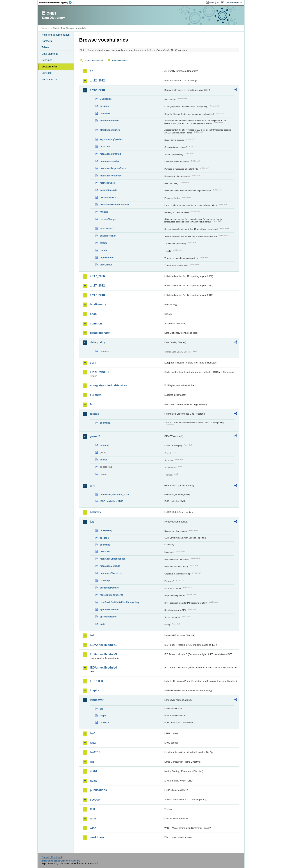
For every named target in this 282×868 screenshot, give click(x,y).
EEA (56, 3)
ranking (104, 212)
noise (94, 781)
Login (212, 2)
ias (92, 522)
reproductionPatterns (112, 595)
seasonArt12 (107, 229)
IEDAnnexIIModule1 (103, 645)
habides (95, 512)
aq (92, 71)
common (96, 323)
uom (93, 818)
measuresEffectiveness (113, 559)
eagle (103, 716)
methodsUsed (107, 183)
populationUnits (109, 190)
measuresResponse (111, 176)
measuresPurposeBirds (113, 168)
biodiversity (98, 304)
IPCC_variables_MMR (112, 501)
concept (104, 445)
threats (104, 243)
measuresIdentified (110, 154)
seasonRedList (108, 236)
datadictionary (100, 333)
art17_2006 (97, 276)
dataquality (97, 342)
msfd (93, 771)
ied (92, 635)
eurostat (96, 395)
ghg (93, 486)
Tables (45, 47)
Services (46, 73)
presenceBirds (108, 197)
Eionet (56, 28)
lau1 (93, 733)
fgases (95, 414)
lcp (92, 762)
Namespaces (49, 79)
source (104, 460)
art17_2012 (97, 286)
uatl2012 (104, 722)
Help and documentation (56, 35)
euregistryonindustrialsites (108, 385)
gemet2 (95, 436)
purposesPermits (109, 588)
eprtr (93, 363)
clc (101, 709)
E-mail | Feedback (52, 857)
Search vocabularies (94, 61)
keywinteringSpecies (111, 139)
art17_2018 (97, 295)
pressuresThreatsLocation (114, 205)
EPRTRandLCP (100, 372)
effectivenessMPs (109, 121)
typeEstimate (107, 257)
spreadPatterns (108, 617)
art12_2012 (97, 80)
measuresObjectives (111, 573)
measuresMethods (110, 566)
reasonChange (108, 219)
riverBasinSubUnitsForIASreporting (119, 602)
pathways (105, 580)
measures (105, 146)
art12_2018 (97, 90)
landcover (97, 700)
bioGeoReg (106, 530)
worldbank (97, 837)
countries (105, 113)
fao (92, 404)
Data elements (50, 54)
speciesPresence (109, 609)
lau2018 (95, 752)
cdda (93, 314)
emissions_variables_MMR (114, 495)
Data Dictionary (68, 28)
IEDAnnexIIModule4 (103, 668)
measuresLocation (110, 161)
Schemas (47, 60)
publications (98, 790)
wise (93, 828)
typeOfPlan (106, 265)
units (103, 624)
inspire (95, 690)
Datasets (47, 41)
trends (103, 250)
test (92, 809)
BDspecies (106, 99)
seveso (95, 800)
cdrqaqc (104, 106)
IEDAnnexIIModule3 (103, 654)
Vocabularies (50, 67)
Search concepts (120, 61)
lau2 (93, 743)
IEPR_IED (96, 681)
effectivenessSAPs (110, 130)
